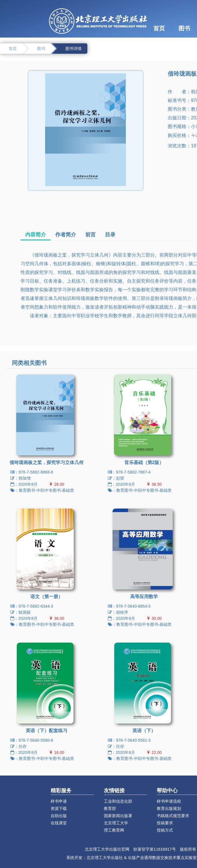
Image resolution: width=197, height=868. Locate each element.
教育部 (110, 808)
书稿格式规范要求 (173, 816)
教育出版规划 (169, 808)
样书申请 (59, 801)
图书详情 (73, 49)
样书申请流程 (169, 801)
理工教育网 (114, 830)
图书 (184, 28)
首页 (159, 28)
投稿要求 (165, 823)
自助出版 (59, 816)
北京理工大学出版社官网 (107, 849)
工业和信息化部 (118, 801)
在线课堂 (59, 823)
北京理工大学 (116, 823)
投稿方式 (165, 830)
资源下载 (59, 808)
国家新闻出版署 (118, 816)
